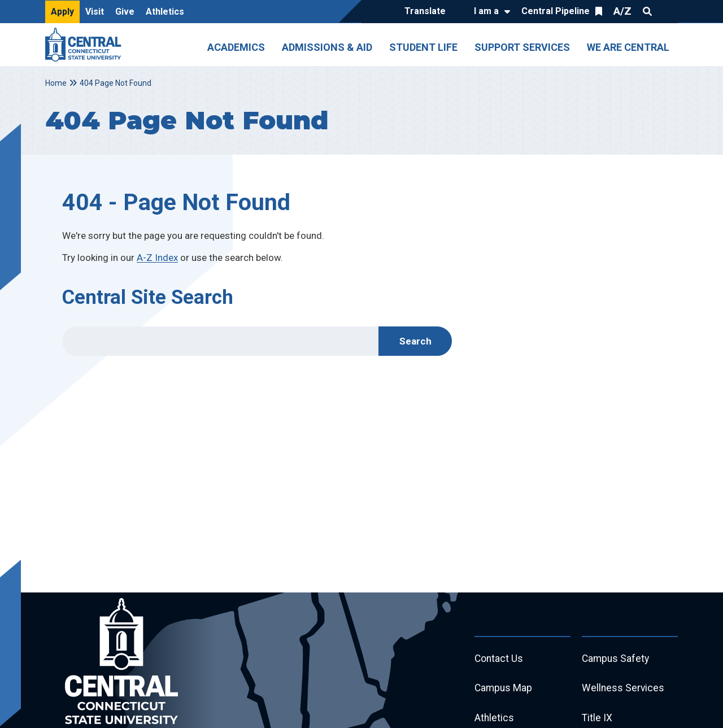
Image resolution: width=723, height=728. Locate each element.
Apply (62, 12)
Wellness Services (624, 690)
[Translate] (428, 12)
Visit (95, 12)
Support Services (522, 47)
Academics (236, 47)
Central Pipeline (556, 11)
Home (56, 83)
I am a (486, 11)
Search (647, 11)
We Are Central (628, 47)
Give (125, 12)
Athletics (165, 12)
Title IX (597, 720)
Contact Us (499, 659)
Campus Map (504, 690)
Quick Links (668, 11)
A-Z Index (157, 258)
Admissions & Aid (327, 47)
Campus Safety (617, 659)
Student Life (423, 47)
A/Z (622, 11)
